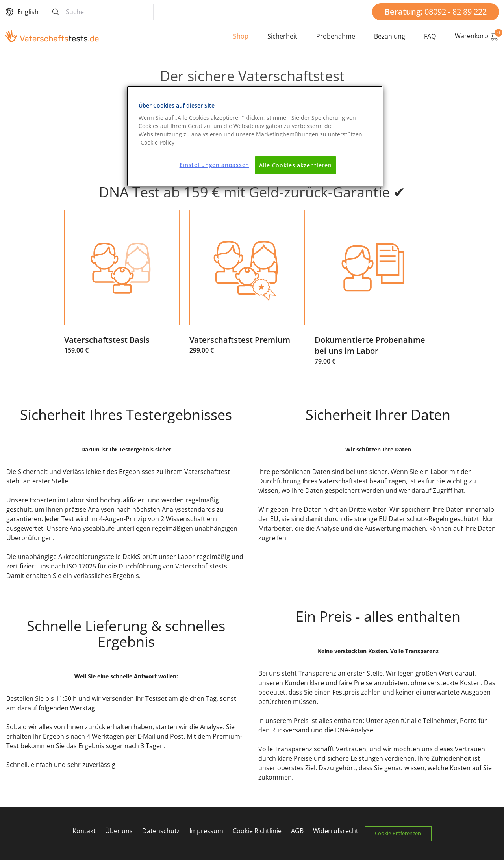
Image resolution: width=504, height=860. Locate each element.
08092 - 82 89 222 (436, 12)
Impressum (205, 831)
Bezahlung (390, 36)
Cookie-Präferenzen (400, 833)
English (28, 12)
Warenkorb (477, 36)
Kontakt (82, 831)
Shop (241, 36)
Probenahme (336, 36)
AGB (296, 831)
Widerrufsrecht (334, 831)
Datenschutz (159, 831)
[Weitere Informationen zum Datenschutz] (157, 142)
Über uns (117, 831)
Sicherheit (282, 36)
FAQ (430, 36)
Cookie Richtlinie (256, 831)
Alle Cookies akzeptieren (296, 165)
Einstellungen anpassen (214, 165)
